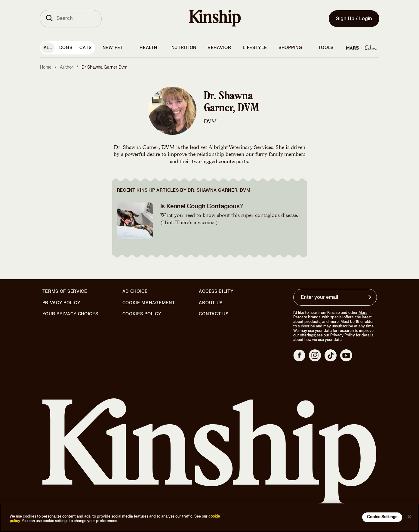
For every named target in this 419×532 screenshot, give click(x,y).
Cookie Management (149, 303)
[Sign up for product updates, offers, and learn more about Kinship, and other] (371, 297)
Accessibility (216, 292)
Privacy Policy (62, 303)
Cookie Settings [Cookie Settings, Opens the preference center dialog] (382, 517)
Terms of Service (65, 291)
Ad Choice (135, 292)
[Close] (409, 517)
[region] (209, 518)
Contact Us (214, 314)
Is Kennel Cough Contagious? (202, 206)
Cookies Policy (142, 314)
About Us (211, 303)
